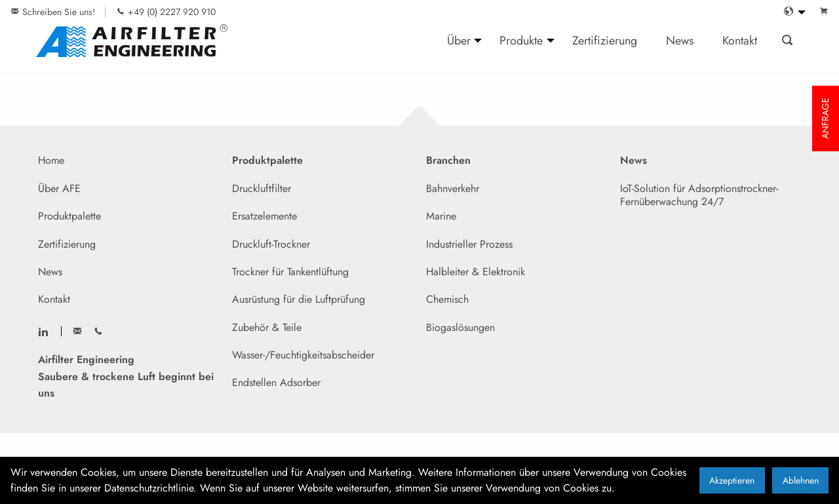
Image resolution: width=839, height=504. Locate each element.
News (50, 272)
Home (51, 160)
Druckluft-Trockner (271, 244)
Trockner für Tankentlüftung (290, 272)
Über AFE (59, 188)
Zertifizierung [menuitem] (605, 40)
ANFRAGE (825, 118)
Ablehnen (801, 480)
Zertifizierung (67, 244)
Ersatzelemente (264, 216)
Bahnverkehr (453, 188)
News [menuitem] (680, 40)
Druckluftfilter (262, 188)
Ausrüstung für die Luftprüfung (299, 299)
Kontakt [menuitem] (740, 40)
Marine (441, 216)
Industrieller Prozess (469, 244)
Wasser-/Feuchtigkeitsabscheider (303, 355)
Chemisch (447, 299)
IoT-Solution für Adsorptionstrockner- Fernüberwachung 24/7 (699, 195)
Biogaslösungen (460, 327)
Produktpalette (69, 216)
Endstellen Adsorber (276, 382)
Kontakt (54, 299)
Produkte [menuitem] (521, 40)
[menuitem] (791, 12)
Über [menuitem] (459, 40)
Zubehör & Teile (267, 327)
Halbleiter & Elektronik (476, 272)
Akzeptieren (732, 480)
